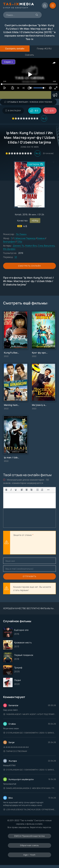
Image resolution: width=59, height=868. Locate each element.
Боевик (41, 238)
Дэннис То (18, 246)
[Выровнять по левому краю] (22, 490)
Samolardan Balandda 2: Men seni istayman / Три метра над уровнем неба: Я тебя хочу (30, 788)
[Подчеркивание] (16, 490)
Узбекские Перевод (25, 238)
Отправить (30, 576)
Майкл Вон (31, 246)
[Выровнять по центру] (27, 490)
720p (19, 242)
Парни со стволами (15, 751)
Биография (9, 242)
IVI (16, 257)
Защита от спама (22, 535)
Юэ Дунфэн (9, 249)
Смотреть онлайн (30, 266)
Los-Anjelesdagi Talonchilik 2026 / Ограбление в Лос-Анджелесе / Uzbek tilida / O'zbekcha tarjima (30, 809)
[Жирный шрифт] (6, 490)
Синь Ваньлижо (46, 246)
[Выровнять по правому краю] (31, 490)
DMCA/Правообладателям (30, 836)
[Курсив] (11, 490)
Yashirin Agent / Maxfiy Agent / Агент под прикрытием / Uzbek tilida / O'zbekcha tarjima (30, 714)
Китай (18, 214)
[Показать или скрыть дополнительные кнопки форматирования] (37, 490)
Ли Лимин (21, 234)
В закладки (13, 111)
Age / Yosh (29, 855)
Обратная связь (29, 845)
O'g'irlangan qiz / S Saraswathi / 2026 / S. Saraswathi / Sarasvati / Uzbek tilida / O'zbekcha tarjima (30, 733)
